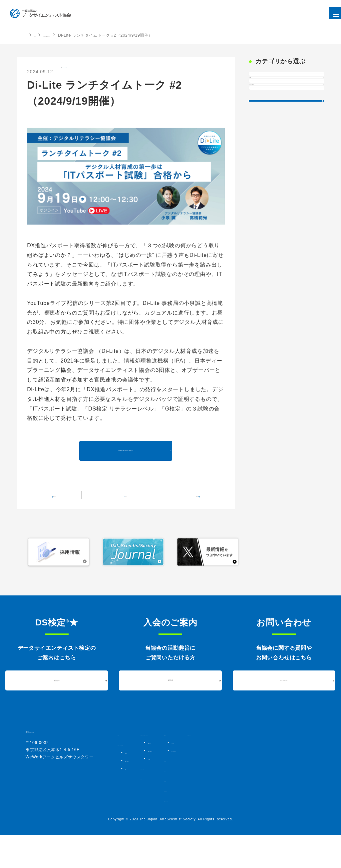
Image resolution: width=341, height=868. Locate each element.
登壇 (258, 186)
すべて (261, 80)
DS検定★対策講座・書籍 (203, 777)
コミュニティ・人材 (191, 795)
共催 (258, 98)
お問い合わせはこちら (284, 702)
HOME (32, 35)
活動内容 (255, 755)
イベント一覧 (130, 515)
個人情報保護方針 (263, 817)
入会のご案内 (259, 787)
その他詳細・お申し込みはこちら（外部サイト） (126, 464)
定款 (129, 801)
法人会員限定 (268, 115)
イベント (54, 35)
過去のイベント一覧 (276, 230)
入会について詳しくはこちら (170, 701)
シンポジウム (266, 763)
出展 (258, 132)
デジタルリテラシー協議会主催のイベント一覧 (114, 35)
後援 (258, 204)
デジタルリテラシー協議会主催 (95, 71)
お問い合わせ (259, 807)
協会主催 (263, 150)
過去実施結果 (191, 785)
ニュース (255, 797)
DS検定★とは (193, 769)
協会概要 (133, 779)
